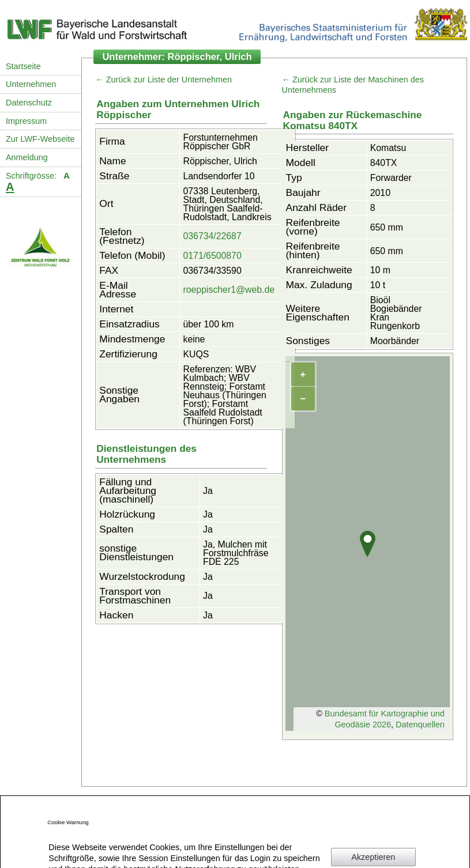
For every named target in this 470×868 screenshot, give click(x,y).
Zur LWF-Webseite (40, 139)
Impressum (26, 121)
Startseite (23, 66)
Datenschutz (29, 103)
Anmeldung (27, 157)
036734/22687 (212, 236)
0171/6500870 (212, 256)
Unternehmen (31, 84)
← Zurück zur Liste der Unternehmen (163, 80)
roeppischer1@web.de (229, 290)
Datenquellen (420, 724)
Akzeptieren (373, 857)
